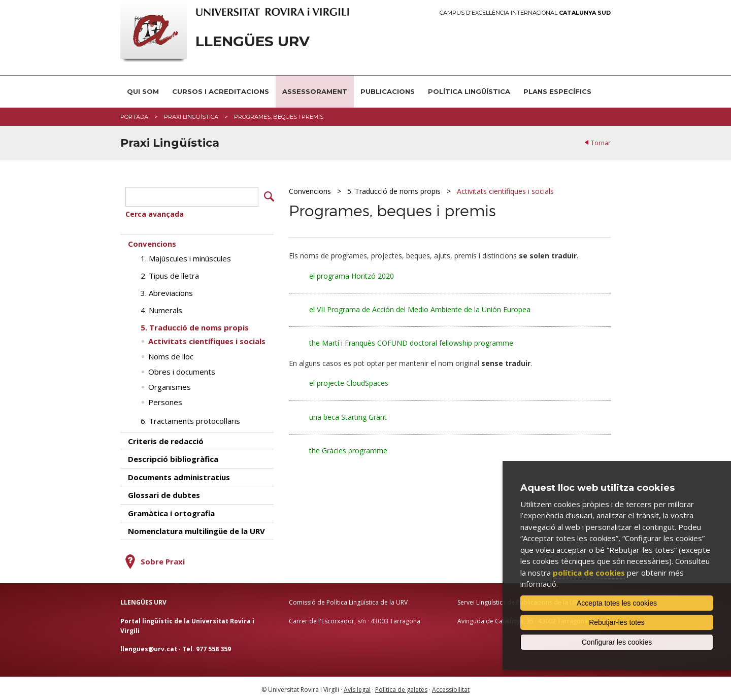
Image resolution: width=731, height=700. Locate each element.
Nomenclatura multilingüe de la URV (196, 529)
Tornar (601, 143)
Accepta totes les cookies (617, 603)
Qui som (143, 91)
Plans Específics (557, 91)
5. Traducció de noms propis (394, 191)
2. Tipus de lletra (170, 274)
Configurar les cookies (617, 642)
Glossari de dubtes (164, 493)
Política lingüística (469, 91)
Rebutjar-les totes (617, 622)
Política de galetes (401, 688)
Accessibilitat (451, 688)
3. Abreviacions (167, 291)
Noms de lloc (171, 354)
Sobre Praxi (163, 559)
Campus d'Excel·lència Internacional (525, 13)
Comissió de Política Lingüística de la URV (348, 600)
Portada (134, 117)
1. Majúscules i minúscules (186, 256)
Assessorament (315, 91)
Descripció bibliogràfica (173, 457)
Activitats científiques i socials (505, 191)
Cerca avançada (155, 212)
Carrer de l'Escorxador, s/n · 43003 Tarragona (355, 619)
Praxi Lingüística (191, 117)
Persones (165, 400)
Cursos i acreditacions (221, 91)
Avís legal (357, 688)
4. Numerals (161, 308)
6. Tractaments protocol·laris (190, 419)
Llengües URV (253, 41)
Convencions (310, 191)
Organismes (170, 385)
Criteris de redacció (166, 439)
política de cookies (589, 573)
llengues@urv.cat (149, 646)
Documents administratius (179, 475)
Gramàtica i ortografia (171, 511)
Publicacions (388, 91)
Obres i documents (182, 370)
